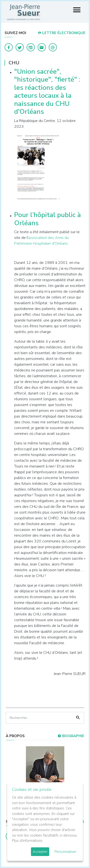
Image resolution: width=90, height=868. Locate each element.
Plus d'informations (27, 841)
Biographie (71, 736)
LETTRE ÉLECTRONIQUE (62, 33)
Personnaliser (65, 852)
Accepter (40, 852)
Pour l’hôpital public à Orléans (48, 219)
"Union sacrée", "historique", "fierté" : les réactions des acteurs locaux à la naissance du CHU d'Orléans (47, 92)
